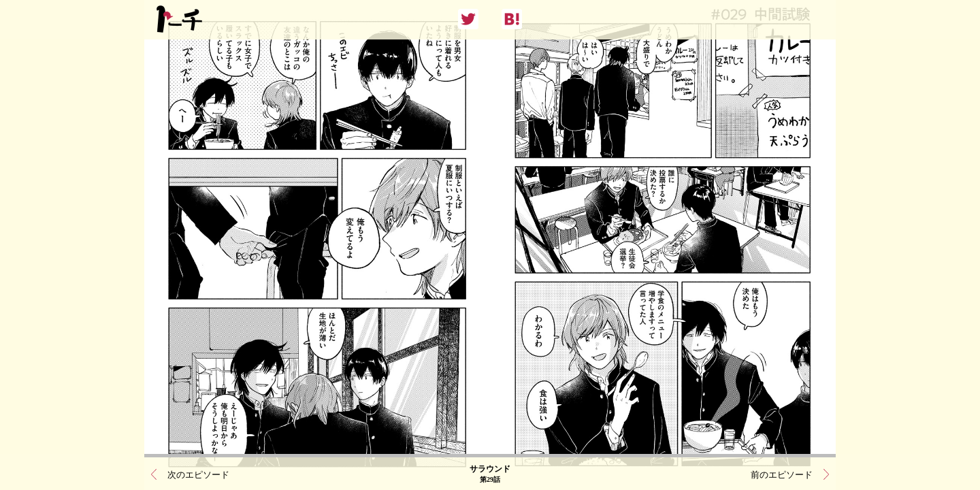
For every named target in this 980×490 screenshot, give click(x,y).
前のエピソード (782, 473)
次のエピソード (198, 473)
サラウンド (490, 473)
